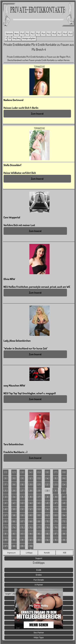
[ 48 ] (64, 503)
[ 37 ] (39, 497)
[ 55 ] (56, 509)
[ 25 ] (6, 491)
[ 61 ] (39, 515)
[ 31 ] (55, 491)
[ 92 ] (31, 540)
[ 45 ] (39, 503)
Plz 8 (65, 34)
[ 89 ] (6, 540)
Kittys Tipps (39, 638)
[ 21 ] (39, 484)
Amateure (39, 598)
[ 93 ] (39, 540)
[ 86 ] (47, 534)
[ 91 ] (22, 540)
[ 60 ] (31, 515)
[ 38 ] (47, 497)
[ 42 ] (14, 503)
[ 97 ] (6, 546)
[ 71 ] (56, 521)
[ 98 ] (14, 546)
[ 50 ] (14, 509)
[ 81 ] (6, 534)
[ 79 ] (56, 528)
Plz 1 (28, 34)
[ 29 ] (39, 491)
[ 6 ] (47, 472)
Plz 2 (33, 34)
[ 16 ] (64, 478)
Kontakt (47, 553)
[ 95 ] (56, 540)
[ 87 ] (56, 534)
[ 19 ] (22, 484)
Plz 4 (43, 34)
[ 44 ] (31, 503)
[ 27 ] (22, 491)
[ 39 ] (56, 497)
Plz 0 (22, 34)
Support (39, 558)
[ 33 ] (6, 497)
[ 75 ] (22, 528)
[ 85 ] (39, 534)
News (17, 34)
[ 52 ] (31, 509)
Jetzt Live (39, 618)
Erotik (39, 570)
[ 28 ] (31, 491)
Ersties (39, 575)
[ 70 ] (47, 521)
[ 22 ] (47, 484)
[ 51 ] (22, 509)
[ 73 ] (6, 528)
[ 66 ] (14, 521)
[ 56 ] (64, 509)
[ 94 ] (47, 540)
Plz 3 (38, 34)
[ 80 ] (64, 528)
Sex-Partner (39, 633)
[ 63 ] (56, 515)
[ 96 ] (64, 540)
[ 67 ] (22, 521)
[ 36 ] (31, 497)
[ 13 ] (39, 478)
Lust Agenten (39, 613)
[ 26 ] (14, 491)
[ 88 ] (64, 534)
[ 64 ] (64, 515)
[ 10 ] (14, 478)
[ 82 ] (14, 534)
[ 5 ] (39, 472)
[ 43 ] (22, 503)
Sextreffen (39, 628)
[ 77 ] (39, 528)
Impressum (11, 553)
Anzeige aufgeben (29, 38)
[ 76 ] (31, 528)
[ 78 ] (47, 528)
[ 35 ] (22, 497)
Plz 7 (60, 34)
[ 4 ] (31, 472)
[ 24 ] (64, 484)
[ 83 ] (22, 534)
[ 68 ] (31, 521)
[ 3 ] (22, 472)
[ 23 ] (56, 484)
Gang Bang (17, 38)
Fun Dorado (39, 580)
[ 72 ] (64, 521)
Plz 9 (70, 34)
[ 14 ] (47, 478)
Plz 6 (54, 34)
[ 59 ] (22, 515)
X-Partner (39, 585)
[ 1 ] (6, 472)
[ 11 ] (22, 478)
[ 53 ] (39, 509)
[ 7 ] (56, 472)
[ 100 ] (31, 547)
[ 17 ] (6, 484)
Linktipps (29, 553)
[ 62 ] (47, 515)
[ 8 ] (64, 472)
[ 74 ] (14, 528)
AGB (64, 553)
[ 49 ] (6, 509)
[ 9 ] (6, 478)
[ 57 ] (6, 515)
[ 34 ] (14, 497)
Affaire (39, 603)
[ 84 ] (31, 534)
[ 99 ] (22, 546)
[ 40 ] (64, 497)
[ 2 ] (14, 472)
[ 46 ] (47, 503)
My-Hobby (39, 608)
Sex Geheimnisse (39, 623)
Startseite (9, 34)
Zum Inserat (37, 114)
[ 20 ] (31, 484)
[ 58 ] (14, 515)
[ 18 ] (14, 484)
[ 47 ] (56, 503)
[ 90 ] (14, 540)
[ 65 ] (6, 521)
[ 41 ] (6, 503)
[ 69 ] (39, 521)
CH (10, 38)
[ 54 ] (47, 509)
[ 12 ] (31, 478)
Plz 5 (49, 34)
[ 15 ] (56, 478)
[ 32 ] (64, 491)
